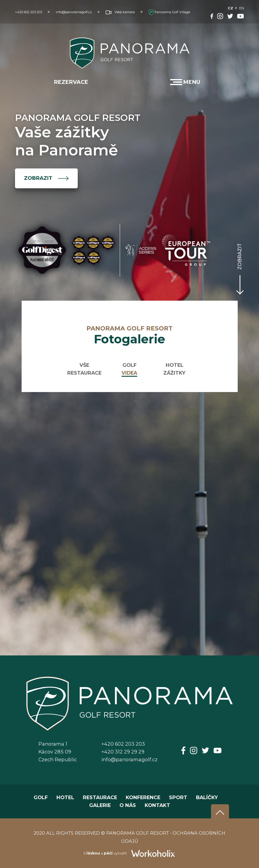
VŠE (84, 365)
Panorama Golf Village (169, 12)
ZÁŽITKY (174, 373)
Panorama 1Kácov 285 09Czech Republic (58, 752)
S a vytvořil (129, 853)
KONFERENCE (143, 797)
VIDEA (129, 373)
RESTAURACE (84, 373)
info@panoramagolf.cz (74, 12)
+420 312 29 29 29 (123, 752)
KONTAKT (157, 805)
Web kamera (120, 12)
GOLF (129, 365)
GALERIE (100, 805)
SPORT (178, 797)
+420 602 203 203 (29, 12)
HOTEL (175, 365)
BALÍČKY (207, 797)
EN (242, 8)
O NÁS (128, 805)
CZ (231, 8)
